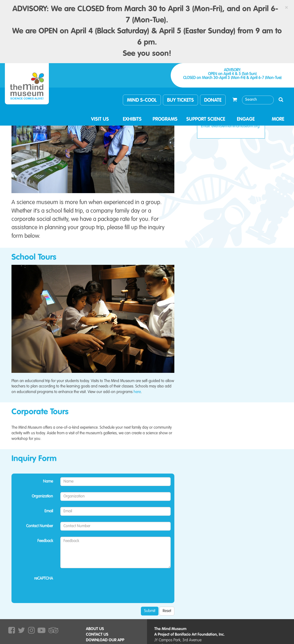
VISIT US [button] (100, 119)
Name (48, 482)
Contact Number (40, 526)
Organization (42, 496)
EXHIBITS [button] (132, 119)
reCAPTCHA (44, 579)
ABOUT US (95, 629)
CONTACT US (97, 635)
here (137, 392)
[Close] (286, 8)
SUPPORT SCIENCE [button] (206, 119)
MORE (278, 119)
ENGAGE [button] (246, 119)
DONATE (213, 100)
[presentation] (97, 584)
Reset (167, 611)
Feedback (45, 541)
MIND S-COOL (142, 100)
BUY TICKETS (180, 100)
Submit (150, 611)
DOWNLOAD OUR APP (105, 640)
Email (49, 511)
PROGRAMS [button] (165, 119)
